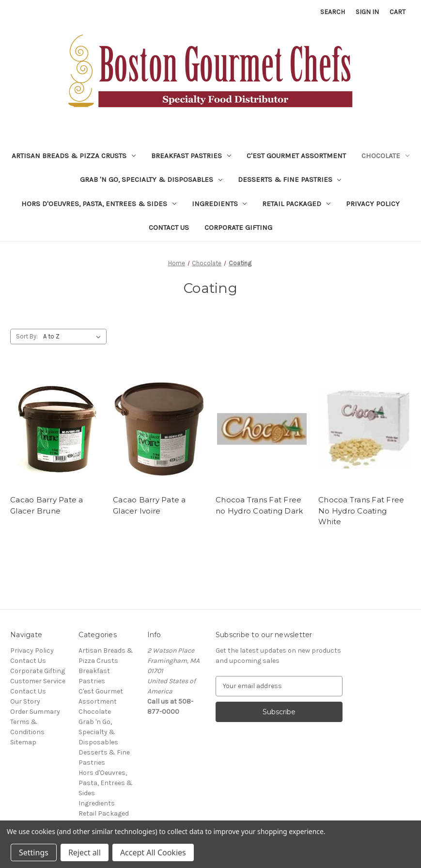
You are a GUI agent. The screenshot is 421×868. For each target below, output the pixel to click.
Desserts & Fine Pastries (290, 179)
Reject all (85, 852)
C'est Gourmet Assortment (296, 156)
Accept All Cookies (153, 852)
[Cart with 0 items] (398, 12)
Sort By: (27, 336)
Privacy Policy (373, 204)
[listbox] (74, 337)
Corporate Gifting (238, 227)
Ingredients (219, 204)
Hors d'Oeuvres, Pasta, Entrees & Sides (99, 204)
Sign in (367, 12)
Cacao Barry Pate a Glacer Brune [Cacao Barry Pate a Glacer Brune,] (47, 505)
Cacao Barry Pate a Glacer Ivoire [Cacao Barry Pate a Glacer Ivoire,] (149, 505)
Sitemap (23, 742)
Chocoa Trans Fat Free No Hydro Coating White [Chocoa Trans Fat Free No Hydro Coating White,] (361, 511)
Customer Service (38, 681)
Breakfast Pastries (191, 156)
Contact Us (169, 227)
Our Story (25, 701)
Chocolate (385, 156)
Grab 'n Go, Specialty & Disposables (151, 179)
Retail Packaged (296, 204)
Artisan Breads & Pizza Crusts (74, 156)
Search (333, 12)
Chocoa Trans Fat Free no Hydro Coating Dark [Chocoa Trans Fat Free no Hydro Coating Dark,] (259, 505)
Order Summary (35, 712)
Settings (34, 852)
